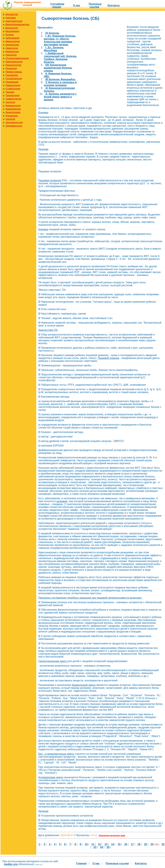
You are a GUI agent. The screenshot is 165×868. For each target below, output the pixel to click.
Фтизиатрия (12, 116)
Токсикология (12, 95)
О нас (77, 5)
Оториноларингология (17, 58)
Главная (81, 863)
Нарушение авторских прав (112, 836)
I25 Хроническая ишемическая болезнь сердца (58, 68)
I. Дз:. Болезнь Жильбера (54, 49)
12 (99, 844)
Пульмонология (14, 79)
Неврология (12, 48)
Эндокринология (14, 122)
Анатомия (11, 18)
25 (108, 847)
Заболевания (12, 38)
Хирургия (10, 119)
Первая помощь (14, 72)
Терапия (10, 92)
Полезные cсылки (95, 5)
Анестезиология (14, 21)
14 (113, 844)
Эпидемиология (14, 126)
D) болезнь (52, 33)
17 (132, 844)
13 (106, 844)
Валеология (12, 28)
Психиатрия (12, 75)
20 (152, 844)
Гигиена (10, 35)
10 (86, 844)
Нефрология (12, 51)
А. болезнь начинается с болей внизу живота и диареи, (60, 97)
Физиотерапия (13, 112)
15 (119, 844)
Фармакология (13, 106)
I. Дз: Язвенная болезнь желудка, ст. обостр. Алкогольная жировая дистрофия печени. (60, 40)
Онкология (11, 55)
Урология (10, 102)
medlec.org (11, 864)
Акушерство (12, 14)
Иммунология (13, 41)
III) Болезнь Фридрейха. (61, 79)
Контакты (114, 5)
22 (163, 844)
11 (93, 844)
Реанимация (12, 82)
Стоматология (13, 89)
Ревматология (13, 85)
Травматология (13, 99)
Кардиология (12, 45)
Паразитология (13, 65)
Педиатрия (11, 68)
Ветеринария (12, 31)
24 (102, 847)
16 (126, 844)
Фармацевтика (13, 109)
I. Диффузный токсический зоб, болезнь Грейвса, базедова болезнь (60, 58)
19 (145, 844)
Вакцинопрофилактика (17, 24)
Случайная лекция (57, 5)
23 (95, 847)
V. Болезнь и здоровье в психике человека (60, 84)
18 (139, 844)
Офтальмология (14, 62)
